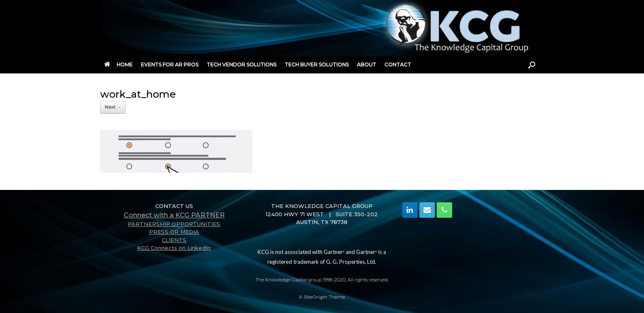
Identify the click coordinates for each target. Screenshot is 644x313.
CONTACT (398, 65)
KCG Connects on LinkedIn (174, 248)
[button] (532, 65)
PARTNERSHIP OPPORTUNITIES (174, 224)
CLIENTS (174, 240)
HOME (118, 65)
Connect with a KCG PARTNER (174, 215)
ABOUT (367, 65)
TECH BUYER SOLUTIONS (317, 65)
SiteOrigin (315, 297)
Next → (113, 107)
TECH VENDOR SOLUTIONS (241, 65)
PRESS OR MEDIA (174, 232)
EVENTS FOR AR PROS (170, 65)
